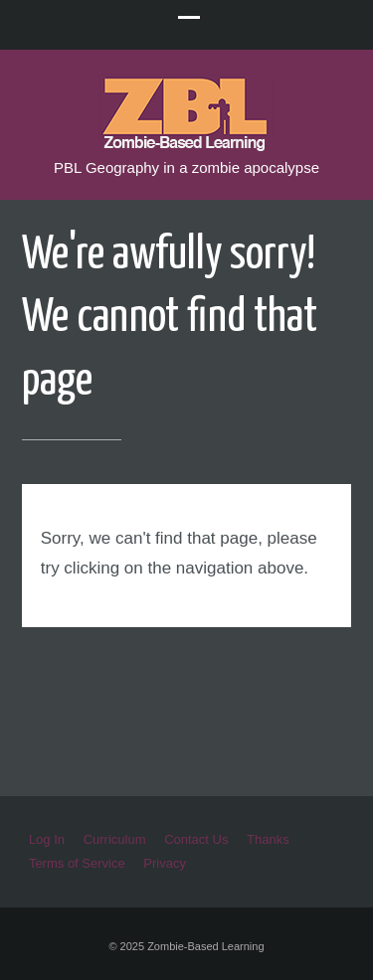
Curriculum (115, 839)
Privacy (165, 863)
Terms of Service (77, 863)
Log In (47, 839)
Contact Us (196, 839)
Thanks (268, 839)
